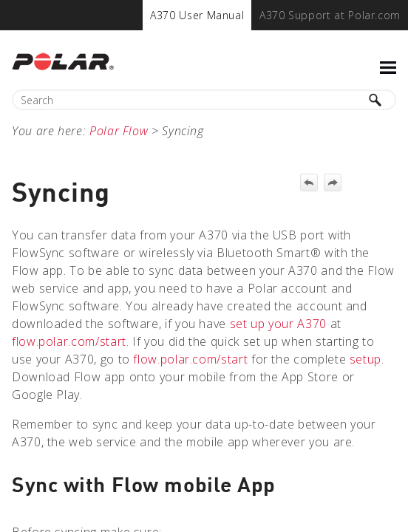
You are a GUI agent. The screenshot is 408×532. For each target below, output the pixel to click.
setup (365, 359)
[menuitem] (197, 15)
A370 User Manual (197, 15)
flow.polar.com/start (69, 341)
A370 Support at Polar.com (330, 15)
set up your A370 (278, 324)
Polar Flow (119, 131)
